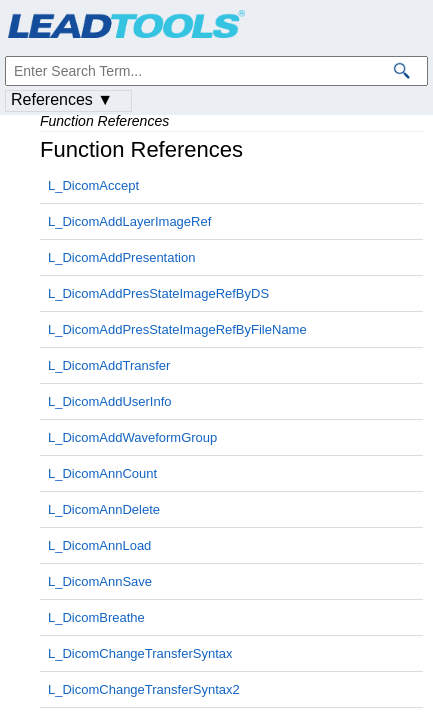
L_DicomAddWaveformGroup (132, 437)
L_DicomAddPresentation (121, 257)
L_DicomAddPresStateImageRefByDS (158, 293)
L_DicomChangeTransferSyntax (140, 653)
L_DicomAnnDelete (104, 509)
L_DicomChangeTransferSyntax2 (144, 689)
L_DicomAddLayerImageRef (129, 221)
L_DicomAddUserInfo (110, 401)
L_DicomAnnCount (102, 473)
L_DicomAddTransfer (109, 365)
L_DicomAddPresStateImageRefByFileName (177, 329)
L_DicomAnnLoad (99, 545)
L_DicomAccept (93, 185)
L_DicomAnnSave (100, 581)
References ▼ (62, 99)
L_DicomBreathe (96, 617)
